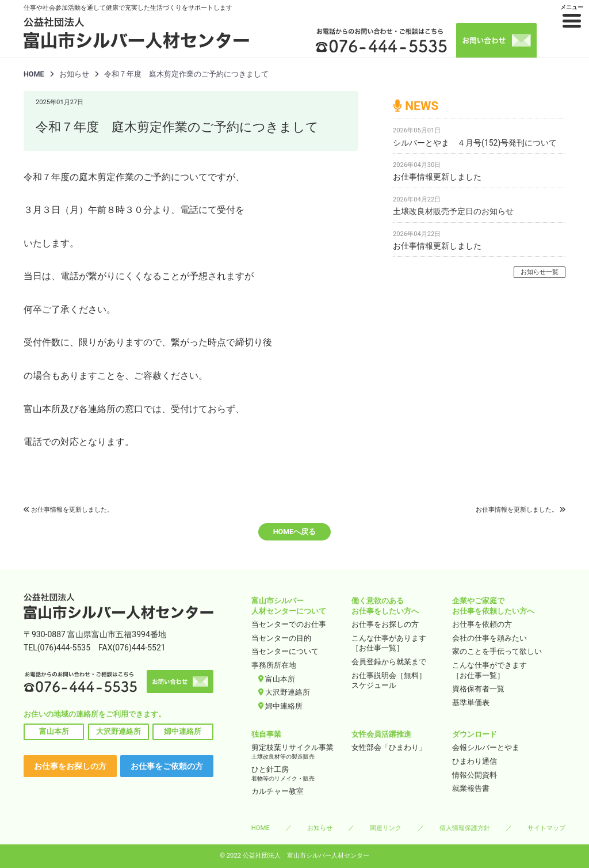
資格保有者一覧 (478, 689)
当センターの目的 (281, 638)
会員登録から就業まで (389, 662)
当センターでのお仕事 (289, 624)
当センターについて (285, 651)
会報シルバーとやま (486, 747)
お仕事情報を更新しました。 (72, 510)
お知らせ (320, 828)
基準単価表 (471, 703)
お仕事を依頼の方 (482, 624)
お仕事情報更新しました (437, 177)
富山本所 (54, 731)
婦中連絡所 (183, 731)
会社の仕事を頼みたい (489, 638)
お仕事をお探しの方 (70, 766)
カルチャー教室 (278, 791)
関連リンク (386, 828)
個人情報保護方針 (465, 828)
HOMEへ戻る (295, 532)
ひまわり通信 (475, 761)
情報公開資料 (475, 775)
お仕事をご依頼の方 (167, 766)
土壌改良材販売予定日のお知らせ (453, 211)
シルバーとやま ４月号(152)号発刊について (475, 143)
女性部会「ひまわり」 (389, 747)
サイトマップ (546, 828)
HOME (34, 74)
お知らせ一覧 (540, 272)
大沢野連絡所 (118, 731)
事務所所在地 (274, 665)
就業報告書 (471, 788)
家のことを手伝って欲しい (497, 651)
